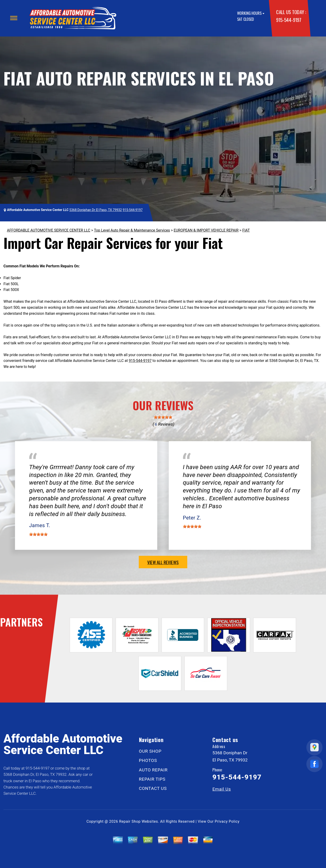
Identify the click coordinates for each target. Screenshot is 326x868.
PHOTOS (148, 760)
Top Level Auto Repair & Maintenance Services (132, 230)
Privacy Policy (227, 821)
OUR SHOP (150, 751)
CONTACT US (153, 788)
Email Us (222, 789)
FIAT (246, 230)
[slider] (163, 417)
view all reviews (163, 562)
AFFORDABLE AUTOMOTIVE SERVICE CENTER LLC (49, 230)
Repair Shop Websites (139, 821)
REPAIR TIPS (152, 779)
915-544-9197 (289, 20)
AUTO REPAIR (153, 770)
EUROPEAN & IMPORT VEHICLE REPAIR (206, 230)
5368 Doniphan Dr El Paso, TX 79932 (95, 210)
